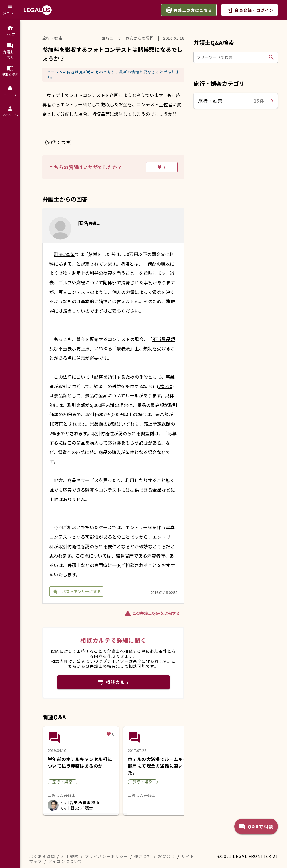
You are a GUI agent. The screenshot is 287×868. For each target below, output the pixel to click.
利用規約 (70, 856)
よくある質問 (42, 856)
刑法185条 (64, 254)
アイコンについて (66, 861)
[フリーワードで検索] (232, 57)
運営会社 (143, 856)
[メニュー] (10, 10)
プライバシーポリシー (107, 856)
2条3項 (165, 386)
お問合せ (166, 856)
